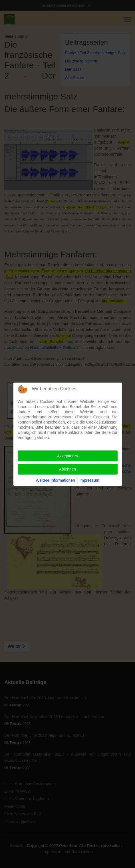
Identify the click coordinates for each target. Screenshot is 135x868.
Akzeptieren (68, 456)
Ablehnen (67, 469)
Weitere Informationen (55, 480)
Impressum (89, 480)
